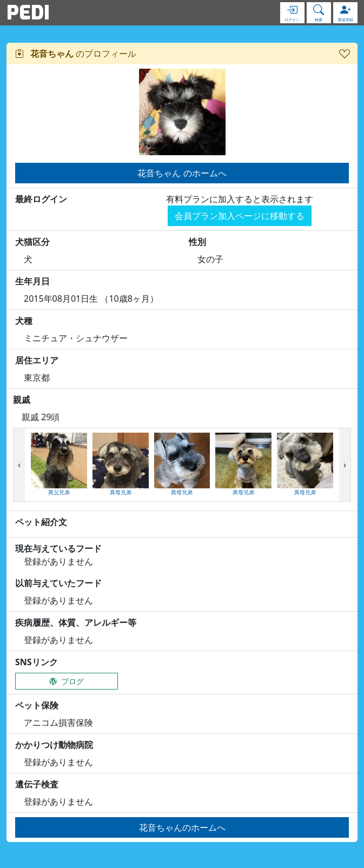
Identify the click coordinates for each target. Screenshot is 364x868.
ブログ (67, 681)
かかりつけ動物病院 (54, 745)
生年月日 (32, 281)
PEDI (28, 12)
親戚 (22, 400)
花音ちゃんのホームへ (182, 827)
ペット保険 (37, 705)
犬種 (24, 321)
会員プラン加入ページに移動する (240, 216)
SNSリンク (37, 662)
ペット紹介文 (41, 522)
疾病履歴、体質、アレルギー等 (76, 622)
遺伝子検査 (37, 784)
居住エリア (37, 360)
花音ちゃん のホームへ (182, 173)
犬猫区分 (32, 242)
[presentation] (19, 465)
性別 (197, 242)
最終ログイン (41, 199)
